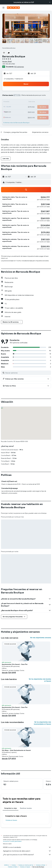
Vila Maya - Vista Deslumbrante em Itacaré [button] (16, 750)
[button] (50, 2)
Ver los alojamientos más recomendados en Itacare (42, 723)
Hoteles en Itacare (11, 820)
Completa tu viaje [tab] (11, 808)
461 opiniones (19, 67)
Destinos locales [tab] (26, 808)
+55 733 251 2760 (9, 64)
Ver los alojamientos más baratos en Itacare (40, 680)
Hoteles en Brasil (41, 865)
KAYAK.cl (7, 865)
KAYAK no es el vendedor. (27, 847)
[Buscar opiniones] (28, 373)
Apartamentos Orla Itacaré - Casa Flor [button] (15, 664)
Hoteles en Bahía (13, 867)
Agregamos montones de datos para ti (27, 851)
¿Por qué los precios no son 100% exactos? (27, 855)
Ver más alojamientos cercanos (41, 638)
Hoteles (14, 865)
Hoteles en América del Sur (26, 865)
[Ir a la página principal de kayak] (13, 8)
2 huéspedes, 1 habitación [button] (14, 79)
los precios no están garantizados (12, 841)
